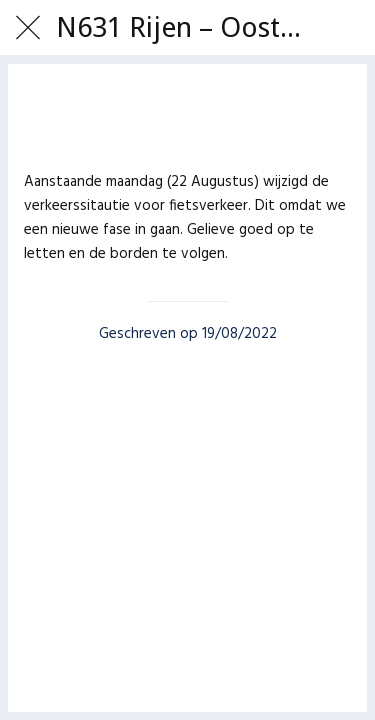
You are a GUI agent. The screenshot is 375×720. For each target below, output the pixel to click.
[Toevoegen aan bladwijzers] (188, 120)
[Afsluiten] (28, 28)
